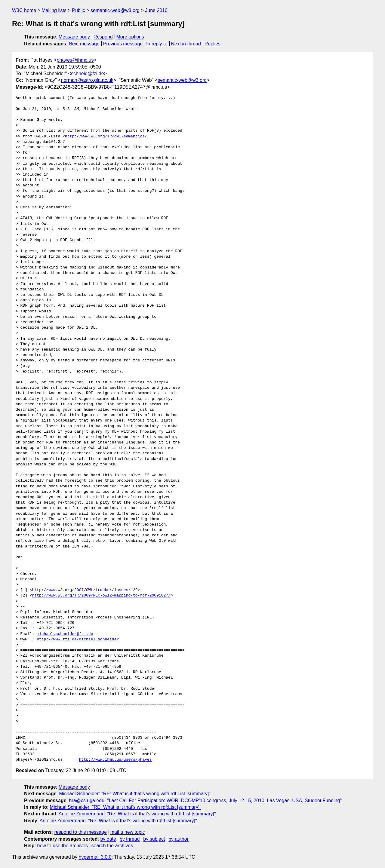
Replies (213, 44)
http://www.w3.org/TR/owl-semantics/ (106, 136)
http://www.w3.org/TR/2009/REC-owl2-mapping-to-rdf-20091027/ (101, 596)
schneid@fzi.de (88, 74)
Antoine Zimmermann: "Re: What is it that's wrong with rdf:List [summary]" (137, 814)
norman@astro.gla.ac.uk (87, 80)
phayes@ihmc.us (75, 60)
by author (179, 839)
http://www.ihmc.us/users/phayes (115, 760)
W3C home (24, 10)
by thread (130, 839)
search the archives (112, 846)
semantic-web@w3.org (115, 10)
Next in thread (186, 44)
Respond (103, 37)
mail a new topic (128, 832)
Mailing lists (54, 10)
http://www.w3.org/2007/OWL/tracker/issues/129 (85, 590)
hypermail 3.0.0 (95, 857)
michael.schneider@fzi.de (65, 634)
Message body (74, 37)
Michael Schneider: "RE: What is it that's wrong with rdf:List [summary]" (135, 794)
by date (108, 839)
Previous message (123, 44)
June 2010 (156, 10)
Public (79, 10)
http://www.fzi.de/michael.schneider (78, 639)
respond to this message (80, 832)
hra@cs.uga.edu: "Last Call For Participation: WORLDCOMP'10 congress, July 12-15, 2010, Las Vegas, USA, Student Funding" (205, 801)
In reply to (157, 44)
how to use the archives (63, 846)
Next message (84, 44)
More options (130, 37)
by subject (154, 839)
